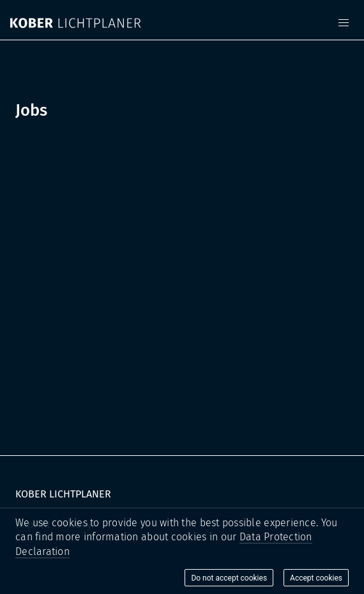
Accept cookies (316, 578)
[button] (344, 23)
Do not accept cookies (229, 578)
